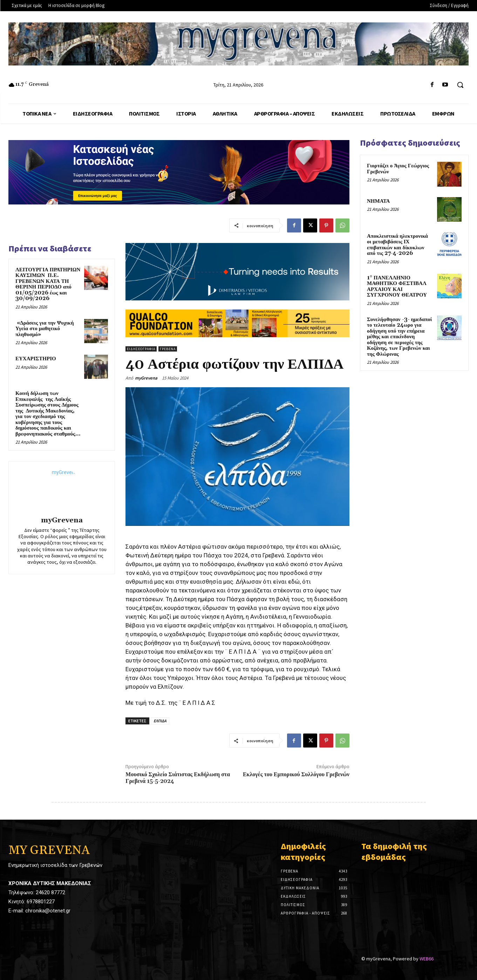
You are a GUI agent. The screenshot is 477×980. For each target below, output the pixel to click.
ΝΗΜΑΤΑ (378, 201)
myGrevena (62, 520)
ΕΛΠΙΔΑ (160, 721)
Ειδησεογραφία (141, 349)
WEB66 (427, 952)
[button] (460, 85)
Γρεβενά (168, 349)
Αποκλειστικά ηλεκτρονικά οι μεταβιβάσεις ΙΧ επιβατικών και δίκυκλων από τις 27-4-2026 (397, 245)
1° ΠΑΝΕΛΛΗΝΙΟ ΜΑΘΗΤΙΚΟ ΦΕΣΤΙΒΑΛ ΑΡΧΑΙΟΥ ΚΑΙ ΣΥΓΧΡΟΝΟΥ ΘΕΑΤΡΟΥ (397, 287)
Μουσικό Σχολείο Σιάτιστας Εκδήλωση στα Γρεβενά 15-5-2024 (178, 778)
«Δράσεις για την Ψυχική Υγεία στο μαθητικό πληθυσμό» (45, 329)
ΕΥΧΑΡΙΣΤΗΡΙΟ (36, 359)
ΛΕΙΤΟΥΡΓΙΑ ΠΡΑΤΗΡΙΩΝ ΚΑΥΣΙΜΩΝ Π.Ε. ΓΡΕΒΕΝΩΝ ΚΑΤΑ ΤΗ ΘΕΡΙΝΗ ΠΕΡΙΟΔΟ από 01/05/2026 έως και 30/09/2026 (48, 284)
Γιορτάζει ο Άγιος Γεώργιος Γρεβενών (398, 169)
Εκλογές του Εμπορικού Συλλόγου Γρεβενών (296, 774)
